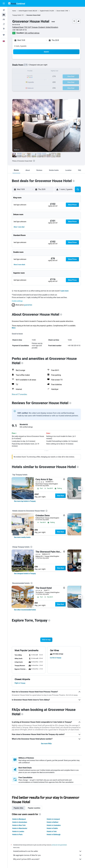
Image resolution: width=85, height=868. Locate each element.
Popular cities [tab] (18, 808)
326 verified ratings (32, 33)
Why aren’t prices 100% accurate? (47, 859)
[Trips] (4, 35)
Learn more (65, 291)
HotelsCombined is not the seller (47, 851)
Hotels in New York (19, 825)
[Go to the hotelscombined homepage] (17, 3)
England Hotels (44, 11)
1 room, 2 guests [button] (20, 46)
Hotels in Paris (17, 835)
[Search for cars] (4, 19)
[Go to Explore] (4, 29)
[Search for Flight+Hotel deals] (4, 24)
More (14, 328)
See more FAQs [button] (46, 744)
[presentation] (34, 161)
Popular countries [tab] (34, 808)
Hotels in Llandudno (54, 825)
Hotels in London (18, 831)
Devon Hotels (60, 11)
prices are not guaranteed (59, 845)
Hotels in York (52, 831)
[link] (25, 501)
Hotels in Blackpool (19, 819)
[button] (4, 3)
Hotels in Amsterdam (20, 822)
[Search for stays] (4, 15)
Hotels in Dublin (52, 828)
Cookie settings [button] (17, 301)
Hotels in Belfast (53, 822)
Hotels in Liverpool (53, 819)
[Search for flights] (4, 10)
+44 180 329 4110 (19, 30)
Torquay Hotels (17, 15)
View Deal (60, 496)
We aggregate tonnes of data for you (47, 855)
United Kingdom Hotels (25, 11)
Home (14, 11)
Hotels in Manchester (20, 828)
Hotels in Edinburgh (54, 835)
